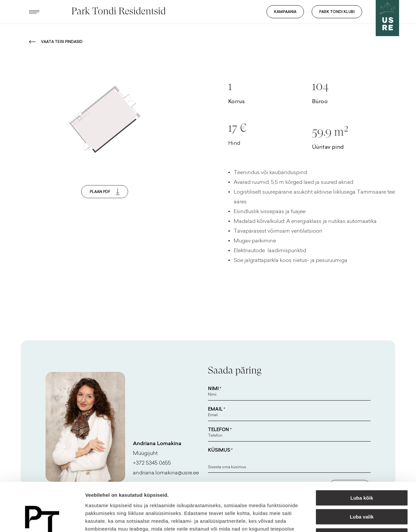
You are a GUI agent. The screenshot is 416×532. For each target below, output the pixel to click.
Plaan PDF (105, 192)
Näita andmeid (336, 519)
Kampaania (285, 12)
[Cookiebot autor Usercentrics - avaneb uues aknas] (42, 519)
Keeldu (362, 491)
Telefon (220, 430)
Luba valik (362, 472)
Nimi (215, 389)
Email (217, 409)
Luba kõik (362, 452)
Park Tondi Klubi (337, 12)
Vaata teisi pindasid (56, 42)
